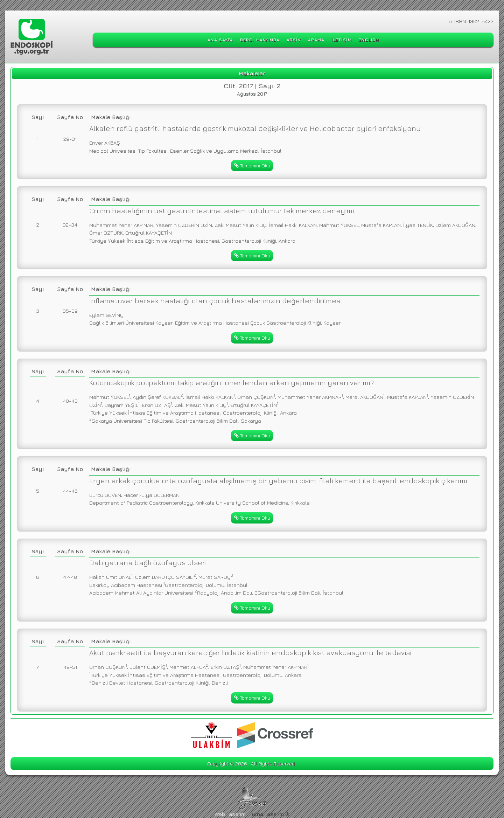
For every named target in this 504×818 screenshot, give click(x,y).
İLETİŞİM (342, 40)
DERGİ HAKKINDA (260, 40)
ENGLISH (369, 40)
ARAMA (316, 40)
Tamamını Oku (252, 165)
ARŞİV (294, 40)
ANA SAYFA (220, 40)
